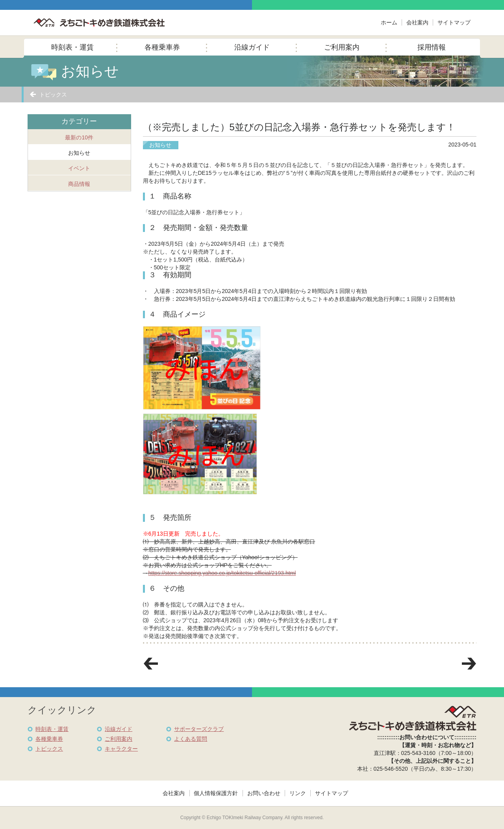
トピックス (53, 95)
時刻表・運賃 (72, 47)
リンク (298, 793)
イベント (79, 168)
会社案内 (417, 22)
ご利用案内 (342, 47)
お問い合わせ (264, 793)
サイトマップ (454, 22)
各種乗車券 (162, 47)
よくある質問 (191, 739)
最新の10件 (79, 137)
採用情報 (432, 47)
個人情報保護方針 (216, 793)
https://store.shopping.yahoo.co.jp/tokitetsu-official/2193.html (222, 573)
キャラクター (121, 749)
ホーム (389, 22)
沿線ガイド (252, 47)
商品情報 (79, 184)
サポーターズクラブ (199, 729)
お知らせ (79, 153)
